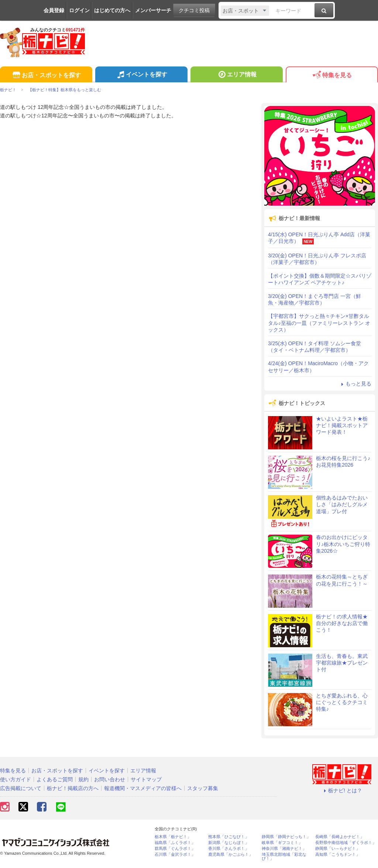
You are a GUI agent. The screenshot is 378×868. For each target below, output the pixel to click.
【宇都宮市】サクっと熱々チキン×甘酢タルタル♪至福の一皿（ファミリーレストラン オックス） (319, 323)
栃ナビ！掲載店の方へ (73, 788)
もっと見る (355, 384)
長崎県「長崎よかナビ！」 (340, 837)
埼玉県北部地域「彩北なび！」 (284, 857)
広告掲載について (21, 788)
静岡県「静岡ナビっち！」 (286, 837)
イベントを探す (141, 75)
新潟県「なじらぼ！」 (228, 843)
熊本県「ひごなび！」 (228, 837)
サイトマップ (146, 779)
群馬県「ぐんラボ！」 (175, 849)
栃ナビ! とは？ (342, 790)
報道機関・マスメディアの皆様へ (143, 788)
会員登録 (54, 10)
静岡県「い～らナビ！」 (338, 849)
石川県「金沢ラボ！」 (175, 855)
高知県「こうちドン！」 (338, 855)
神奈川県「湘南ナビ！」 (284, 849)
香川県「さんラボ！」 (228, 849)
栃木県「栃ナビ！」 (173, 837)
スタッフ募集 (203, 788)
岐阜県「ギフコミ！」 (282, 843)
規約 (83, 779)
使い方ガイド (16, 779)
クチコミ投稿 (194, 10)
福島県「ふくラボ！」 (175, 843)
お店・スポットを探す (46, 76)
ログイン (79, 10)
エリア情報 (236, 75)
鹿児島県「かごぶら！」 (231, 855)
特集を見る (332, 76)
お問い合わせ (110, 779)
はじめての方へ (112, 10)
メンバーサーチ (153, 10)
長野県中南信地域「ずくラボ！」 (346, 843)
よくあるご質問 (55, 779)
